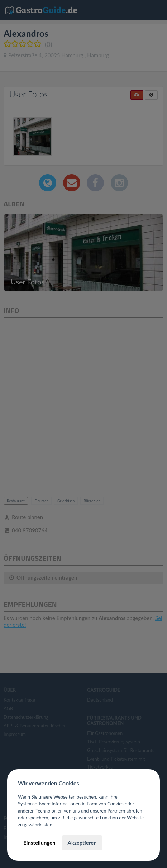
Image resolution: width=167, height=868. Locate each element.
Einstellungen (39, 843)
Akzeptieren (82, 843)
